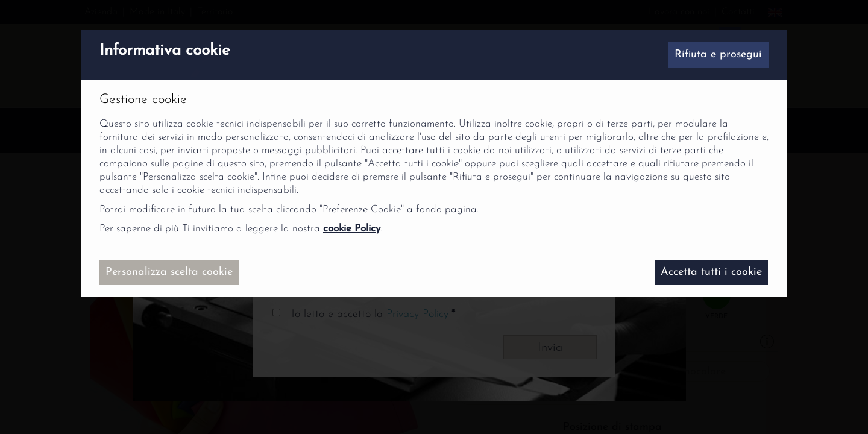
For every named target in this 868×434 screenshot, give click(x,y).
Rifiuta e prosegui (718, 55)
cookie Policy (352, 229)
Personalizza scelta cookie (169, 272)
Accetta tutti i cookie (711, 272)
